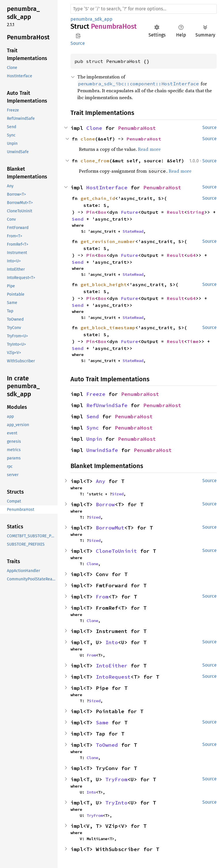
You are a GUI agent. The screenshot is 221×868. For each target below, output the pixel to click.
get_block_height (104, 284)
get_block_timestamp (108, 328)
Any (101, 481)
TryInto (116, 803)
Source (78, 43)
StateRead (133, 231)
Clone (94, 128)
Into (112, 642)
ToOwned (107, 745)
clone (88, 139)
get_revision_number (108, 241)
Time (193, 341)
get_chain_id (98, 198)
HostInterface (107, 187)
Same (102, 722)
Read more (149, 149)
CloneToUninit (116, 551)
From (102, 597)
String (196, 212)
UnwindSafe (102, 450)
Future (129, 212)
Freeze (96, 394)
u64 (191, 255)
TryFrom (116, 779)
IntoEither (112, 666)
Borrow (105, 504)
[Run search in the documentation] (144, 9)
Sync (93, 428)
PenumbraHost (137, 128)
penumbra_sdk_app (92, 19)
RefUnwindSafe (107, 405)
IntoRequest (113, 677)
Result (176, 212)
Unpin (94, 439)
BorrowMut (110, 528)
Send (78, 219)
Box (102, 212)
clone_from (95, 161)
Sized (118, 494)
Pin (91, 212)
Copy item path (78, 36)
